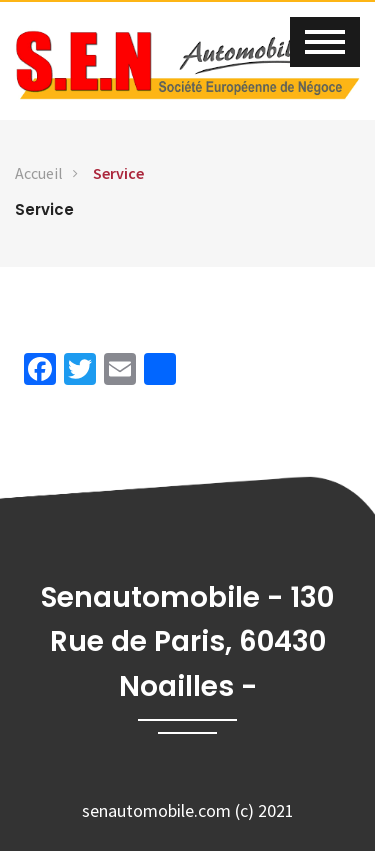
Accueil (39, 173)
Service (118, 173)
